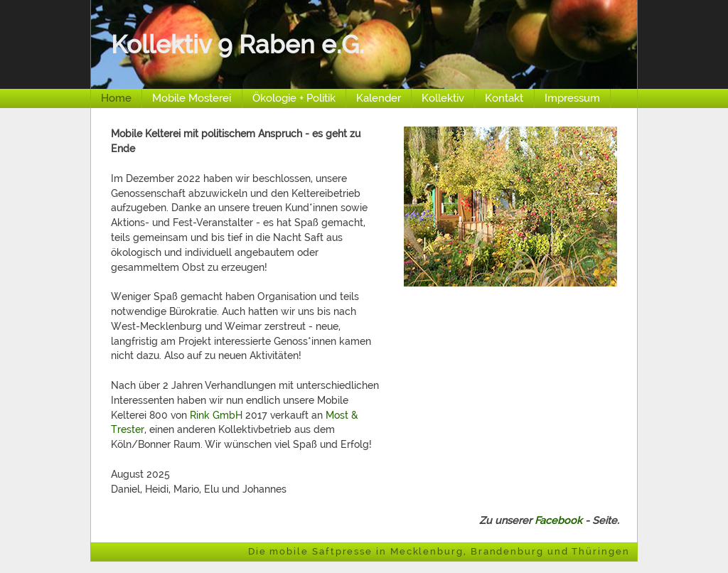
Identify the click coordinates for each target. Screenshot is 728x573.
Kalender (379, 98)
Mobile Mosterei (192, 98)
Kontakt (504, 98)
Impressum (572, 98)
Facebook (558, 520)
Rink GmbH (216, 415)
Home (116, 98)
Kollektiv (443, 98)
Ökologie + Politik (294, 98)
